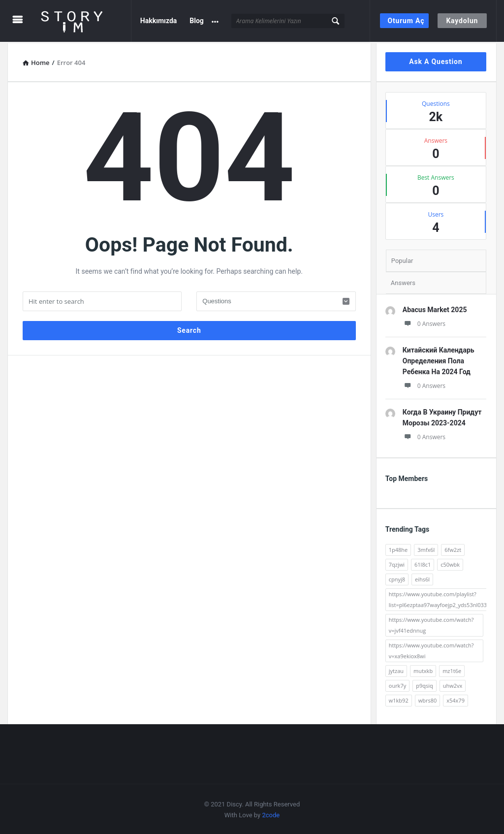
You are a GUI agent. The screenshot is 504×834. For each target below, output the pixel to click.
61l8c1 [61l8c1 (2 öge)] (423, 563)
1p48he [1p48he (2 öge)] (398, 548)
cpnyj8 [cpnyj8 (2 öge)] (397, 578)
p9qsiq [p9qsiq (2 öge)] (425, 684)
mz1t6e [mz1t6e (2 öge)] (452, 669)
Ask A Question (436, 60)
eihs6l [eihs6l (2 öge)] (422, 578)
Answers (403, 281)
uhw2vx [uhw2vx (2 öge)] (453, 684)
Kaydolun (462, 21)
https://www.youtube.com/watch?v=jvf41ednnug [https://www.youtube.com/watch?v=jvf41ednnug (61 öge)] (431, 624)
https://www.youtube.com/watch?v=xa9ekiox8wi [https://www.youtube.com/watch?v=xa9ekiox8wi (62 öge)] (431, 649)
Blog (197, 21)
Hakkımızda (159, 21)
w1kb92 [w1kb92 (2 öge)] (399, 699)
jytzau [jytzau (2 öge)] (396, 669)
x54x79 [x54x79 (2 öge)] (456, 699)
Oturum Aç (406, 21)
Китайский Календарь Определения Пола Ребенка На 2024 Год (439, 359)
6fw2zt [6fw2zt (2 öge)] (453, 548)
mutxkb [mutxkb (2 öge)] (423, 669)
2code (271, 814)
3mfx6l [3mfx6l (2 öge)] (426, 548)
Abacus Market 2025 (435, 308)
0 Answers (424, 322)
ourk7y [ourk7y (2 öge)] (397, 684)
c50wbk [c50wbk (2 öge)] (450, 563)
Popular (402, 259)
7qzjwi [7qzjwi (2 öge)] (397, 563)
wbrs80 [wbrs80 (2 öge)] (428, 699)
